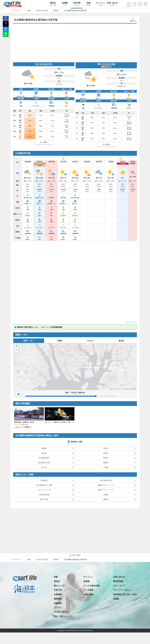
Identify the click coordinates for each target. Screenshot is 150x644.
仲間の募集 (88, 594)
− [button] (16, 350)
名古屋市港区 (44, 458)
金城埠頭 (44, 480)
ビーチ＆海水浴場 (91, 586)
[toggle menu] (146, 3)
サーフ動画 (88, 590)
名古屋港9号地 (106, 480)
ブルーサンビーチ (44, 490)
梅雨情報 (58, 599)
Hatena (6, 30)
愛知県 (56, 560)
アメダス (58, 608)
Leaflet (111, 389)
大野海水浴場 (44, 495)
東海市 (106, 458)
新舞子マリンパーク (106, 485)
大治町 (106, 467)
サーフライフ (17, 560)
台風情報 (58, 594)
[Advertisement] (75, 43)
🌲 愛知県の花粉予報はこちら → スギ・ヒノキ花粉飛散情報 (38, 327)
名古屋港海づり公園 (44, 485)
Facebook (6, 20)
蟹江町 (44, 453)
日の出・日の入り (62, 612)
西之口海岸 (44, 499)
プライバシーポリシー (123, 590)
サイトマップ (119, 586)
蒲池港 (106, 499)
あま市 (44, 467)
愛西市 (106, 463)
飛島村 (44, 448)
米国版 (116, 599)
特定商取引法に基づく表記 (125, 594)
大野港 (106, 495)
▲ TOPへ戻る (75, 555)
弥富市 (106, 448)
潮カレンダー (60, 586)
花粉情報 (58, 603)
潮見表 (53, 4)
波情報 (65, 4)
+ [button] (16, 346)
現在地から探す (77, 442)
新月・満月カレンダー (64, 616)
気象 (89, 4)
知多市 (106, 453)
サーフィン (100, 4)
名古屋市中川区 (44, 463)
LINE (6, 36)
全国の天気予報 (42, 560)
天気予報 (77, 4)
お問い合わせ (112, 4)
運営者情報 (118, 581)
